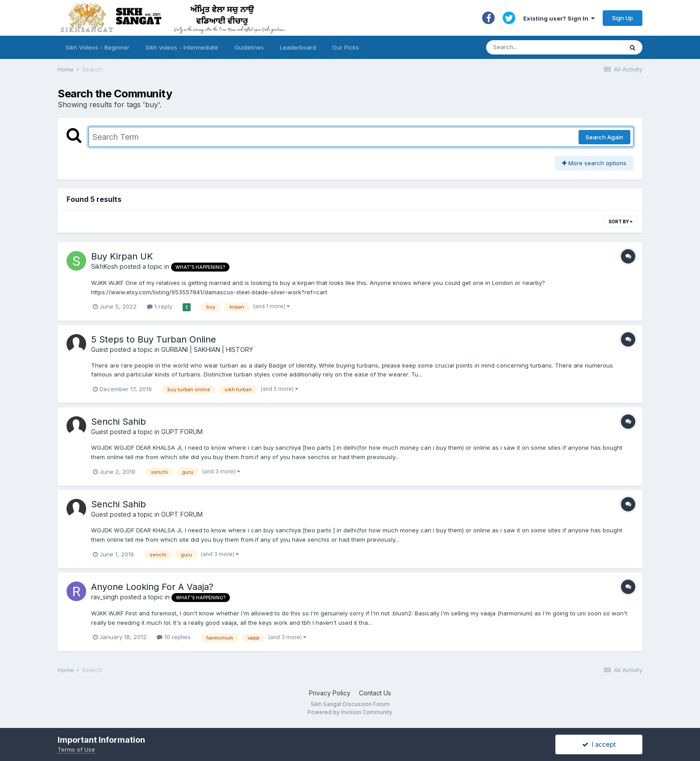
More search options (594, 163)
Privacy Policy (330, 693)
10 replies (174, 637)
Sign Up (623, 18)
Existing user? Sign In (559, 18)
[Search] (546, 47)
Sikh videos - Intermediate (182, 47)
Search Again (604, 137)
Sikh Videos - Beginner (98, 47)
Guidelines (249, 47)
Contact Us (375, 693)
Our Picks (346, 47)
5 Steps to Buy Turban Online (154, 339)
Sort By (621, 222)
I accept (599, 744)
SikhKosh (104, 266)
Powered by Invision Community (350, 712)
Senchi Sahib (119, 422)
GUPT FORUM (182, 432)
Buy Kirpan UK (122, 256)
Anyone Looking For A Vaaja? (152, 587)
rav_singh (105, 597)
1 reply (160, 306)
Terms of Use (76, 749)
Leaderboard (298, 47)
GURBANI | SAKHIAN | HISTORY (207, 349)
